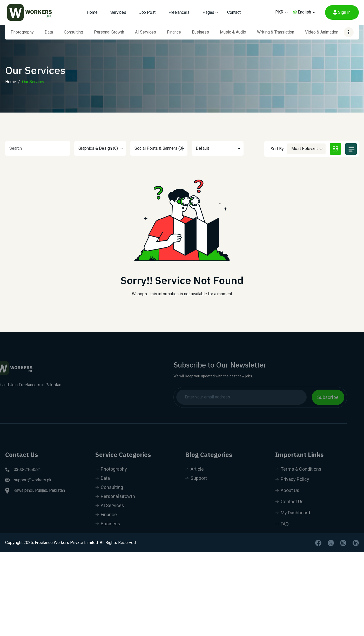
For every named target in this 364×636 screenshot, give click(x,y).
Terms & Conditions (298, 477)
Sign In (342, 12)
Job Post (147, 12)
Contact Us (289, 509)
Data (49, 32)
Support (196, 486)
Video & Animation (322, 32)
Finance (174, 32)
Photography (22, 32)
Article (194, 477)
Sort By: (278, 149)
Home (92, 12)
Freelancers (179, 12)
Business (200, 32)
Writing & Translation (276, 32)
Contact (234, 12)
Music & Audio (233, 32)
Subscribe (321, 397)
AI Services (146, 32)
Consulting (73, 32)
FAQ (282, 531)
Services (118, 12)
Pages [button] (208, 12)
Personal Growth (109, 32)
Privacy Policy (292, 487)
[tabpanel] (182, 235)
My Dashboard (293, 520)
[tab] (335, 149)
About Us (287, 498)
